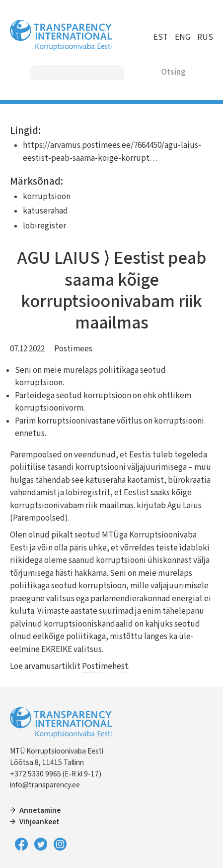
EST (161, 37)
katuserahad (45, 211)
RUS (205, 37)
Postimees (73, 349)
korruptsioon (47, 197)
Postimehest (105, 666)
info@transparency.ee (45, 785)
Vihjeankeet (39, 822)
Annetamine (40, 810)
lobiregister (44, 226)
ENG (183, 37)
